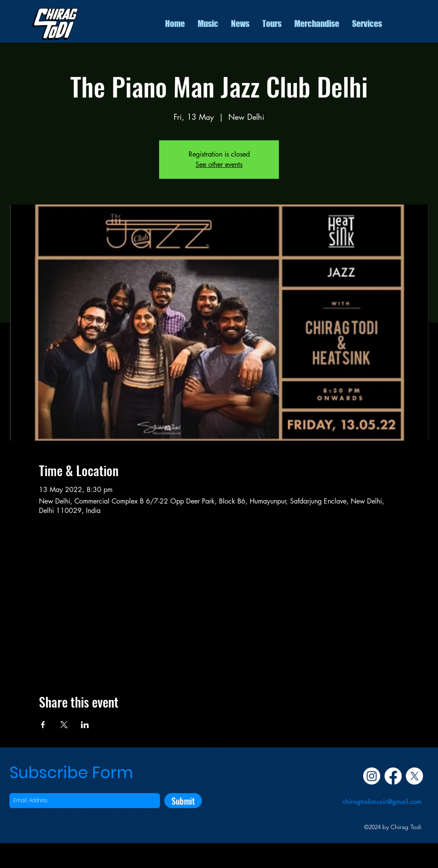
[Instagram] (372, 776)
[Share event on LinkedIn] (85, 725)
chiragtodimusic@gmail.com (382, 801)
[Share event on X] (64, 725)
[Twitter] (414, 776)
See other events (219, 164)
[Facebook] (393, 776)
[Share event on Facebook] (43, 725)
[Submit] (183, 801)
